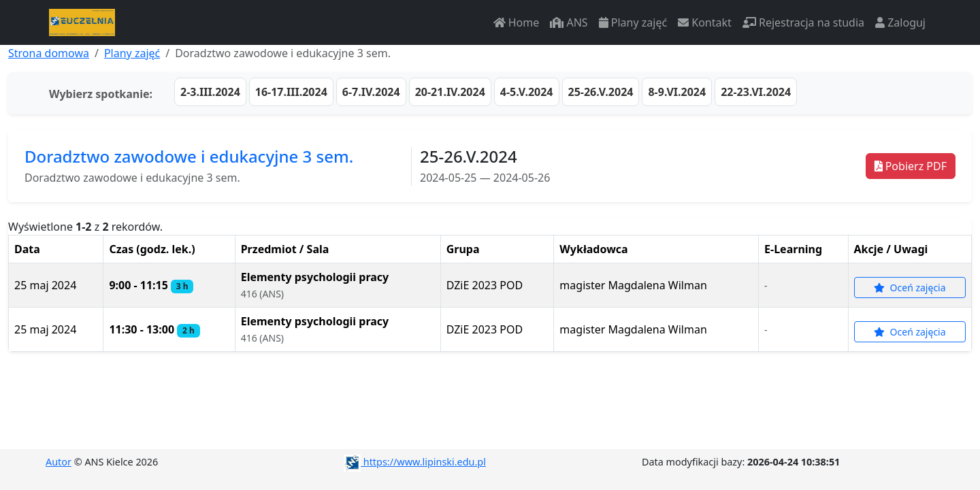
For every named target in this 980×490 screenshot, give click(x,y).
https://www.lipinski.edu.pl (415, 462)
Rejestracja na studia (803, 22)
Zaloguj (900, 22)
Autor (59, 462)
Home (517, 22)
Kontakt (705, 22)
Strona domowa (49, 53)
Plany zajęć (633, 22)
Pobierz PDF (911, 166)
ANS (569, 22)
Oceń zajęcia (910, 288)
